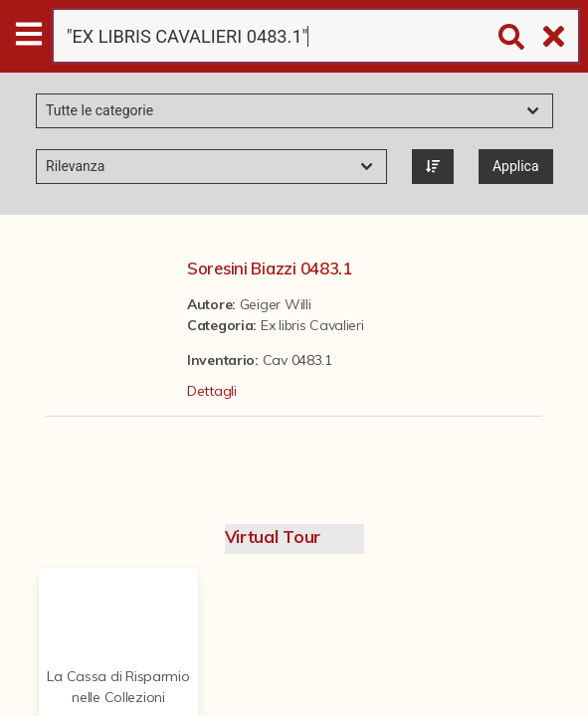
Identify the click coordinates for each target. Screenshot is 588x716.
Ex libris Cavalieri (312, 325)
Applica (516, 166)
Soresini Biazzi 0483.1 (270, 268)
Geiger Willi (276, 304)
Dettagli (212, 391)
